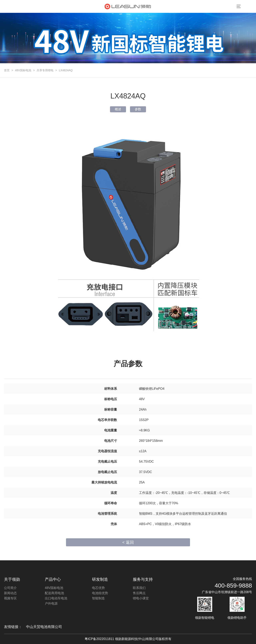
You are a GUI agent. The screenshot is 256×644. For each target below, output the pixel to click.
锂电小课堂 (141, 598)
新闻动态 (10, 593)
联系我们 (139, 588)
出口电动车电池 (56, 598)
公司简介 (10, 588)
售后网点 (139, 593)
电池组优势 (100, 593)
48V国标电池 (23, 70)
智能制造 (98, 598)
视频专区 (10, 598)
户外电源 (51, 603)
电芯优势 (98, 588)
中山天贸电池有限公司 (44, 627)
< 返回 (128, 542)
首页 (7, 70)
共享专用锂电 (45, 70)
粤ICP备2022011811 (99, 639)
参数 (138, 109)
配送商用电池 (54, 593)
